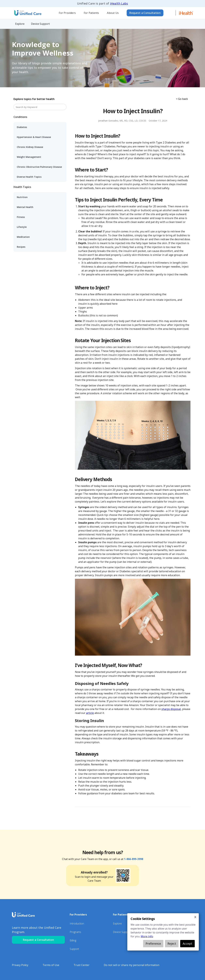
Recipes (21, 247)
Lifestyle (22, 227)
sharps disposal (171, 709)
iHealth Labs (119, 3)
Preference (153, 944)
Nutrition (22, 197)
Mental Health (25, 207)
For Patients (91, 13)
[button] (67, 13)
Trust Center (82, 965)
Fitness (21, 217)
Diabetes (22, 127)
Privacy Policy (20, 965)
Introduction (77, 923)
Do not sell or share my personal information (132, 965)
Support (74, 949)
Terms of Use (51, 965)
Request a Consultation (145, 13)
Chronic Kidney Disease (30, 147)
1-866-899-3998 (134, 859)
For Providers (67, 13)
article (90, 713)
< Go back (182, 99)
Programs (75, 932)
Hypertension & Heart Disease (34, 137)
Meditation (23, 237)
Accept (187, 944)
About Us (113, 13)
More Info (147, 936)
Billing (73, 940)
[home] (27, 13)
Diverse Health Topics (29, 177)
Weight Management (29, 157)
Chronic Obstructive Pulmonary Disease (39, 167)
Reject (172, 944)
